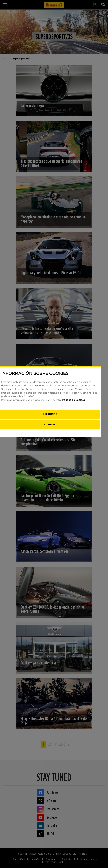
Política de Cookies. (78, 433)
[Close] (102, 403)
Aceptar (54, 457)
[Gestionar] (54, 447)
